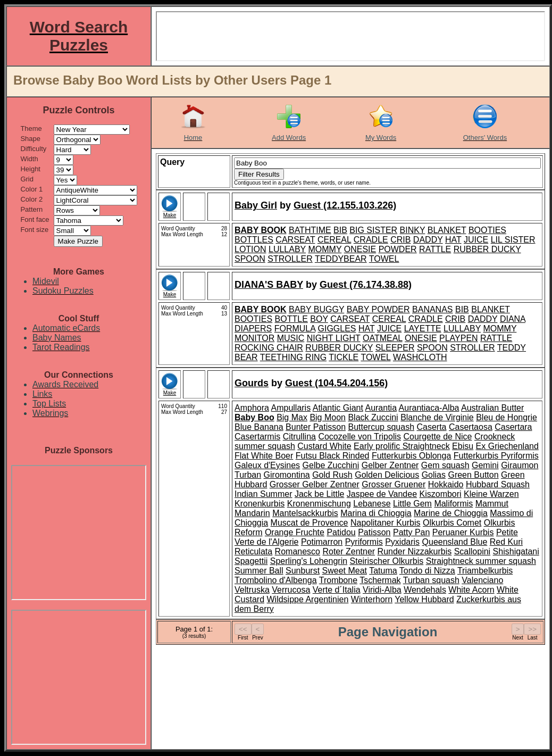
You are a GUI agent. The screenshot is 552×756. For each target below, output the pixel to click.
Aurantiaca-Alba (429, 408)
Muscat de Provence (310, 523)
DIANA (513, 319)
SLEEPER (395, 348)
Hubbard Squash (498, 484)
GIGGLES (337, 329)
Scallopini (472, 551)
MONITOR (254, 338)
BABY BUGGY (316, 309)
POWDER (398, 249)
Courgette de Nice (437, 437)
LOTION (250, 249)
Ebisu (463, 446)
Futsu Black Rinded (333, 456)
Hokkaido (446, 484)
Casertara (513, 427)
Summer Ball (259, 571)
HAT (453, 240)
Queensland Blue (455, 542)
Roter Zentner (349, 551)
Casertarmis (257, 437)
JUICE (476, 240)
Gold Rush (332, 475)
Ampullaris (291, 408)
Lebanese (372, 504)
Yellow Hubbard (424, 599)
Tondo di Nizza (427, 571)
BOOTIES (487, 230)
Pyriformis (364, 542)
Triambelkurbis (485, 571)
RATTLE (435, 249)
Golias (434, 475)
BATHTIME (310, 230)
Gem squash (445, 465)
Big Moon (328, 417)
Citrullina (299, 437)
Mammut (492, 504)
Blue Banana (259, 427)
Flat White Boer (264, 456)
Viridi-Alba (382, 590)
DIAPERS (253, 329)
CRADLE (371, 240)
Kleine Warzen (491, 494)
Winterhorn (372, 599)
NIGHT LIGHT (334, 338)
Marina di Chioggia (376, 513)
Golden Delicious (387, 475)
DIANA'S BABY (269, 285)
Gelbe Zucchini (331, 465)
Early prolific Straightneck (402, 446)
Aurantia (381, 408)
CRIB (400, 240)
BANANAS (432, 309)
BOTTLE (291, 319)
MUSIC (291, 338)
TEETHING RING (293, 357)
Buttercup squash (382, 427)
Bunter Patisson (316, 427)
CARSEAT (295, 240)
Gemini (485, 465)
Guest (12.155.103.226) (345, 205)
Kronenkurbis (260, 504)
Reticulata (253, 551)
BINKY (413, 230)
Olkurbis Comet (452, 523)
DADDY (428, 240)
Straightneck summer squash (481, 561)
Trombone (338, 580)
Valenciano (482, 580)
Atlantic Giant (338, 408)
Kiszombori (441, 494)
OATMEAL (383, 338)
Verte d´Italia (337, 590)
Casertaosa (471, 427)
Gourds (252, 383)
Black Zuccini (373, 417)
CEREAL (334, 240)
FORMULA (295, 329)
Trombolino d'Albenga (276, 580)
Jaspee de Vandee (382, 494)
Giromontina (287, 475)
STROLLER (290, 259)
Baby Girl (256, 205)
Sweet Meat (345, 571)
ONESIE (360, 249)
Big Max (292, 417)
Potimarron (322, 542)
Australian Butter (492, 408)
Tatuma (383, 571)
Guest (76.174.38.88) (366, 285)
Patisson (374, 532)
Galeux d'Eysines (267, 465)
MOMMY (325, 249)
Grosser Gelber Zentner (315, 484)
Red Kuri (506, 542)
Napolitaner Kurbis (386, 523)
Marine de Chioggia (451, 513)
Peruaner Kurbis (463, 532)
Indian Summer (264, 494)
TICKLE (344, 357)
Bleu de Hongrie (507, 417)
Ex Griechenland (507, 446)
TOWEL (384, 259)
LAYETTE (423, 329)
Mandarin (252, 513)
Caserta (431, 427)
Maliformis (453, 504)
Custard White (324, 446)
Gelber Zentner (390, 465)
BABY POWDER (378, 309)
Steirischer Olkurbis (387, 561)
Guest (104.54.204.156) (336, 383)
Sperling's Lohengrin (309, 561)
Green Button (473, 475)
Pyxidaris (402, 542)
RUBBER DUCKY (487, 249)
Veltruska (252, 590)
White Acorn (471, 590)
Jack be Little (319, 494)
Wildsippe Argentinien (307, 599)
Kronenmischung (319, 504)
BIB (340, 230)
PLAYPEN (459, 338)
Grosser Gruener (394, 484)
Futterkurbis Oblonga (411, 456)
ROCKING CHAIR (269, 348)
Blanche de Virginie (437, 417)
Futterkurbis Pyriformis (496, 456)
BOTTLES (254, 240)
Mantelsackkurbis (305, 513)
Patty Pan (411, 532)
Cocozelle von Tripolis (359, 437)
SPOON (250, 259)
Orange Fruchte (295, 532)
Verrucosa (291, 590)
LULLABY (287, 249)
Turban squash (431, 580)
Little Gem (412, 504)
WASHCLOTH (420, 357)
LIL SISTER (513, 240)
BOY (319, 319)
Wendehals (425, 590)
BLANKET (447, 230)
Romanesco (298, 551)
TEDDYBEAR (341, 259)
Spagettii (251, 561)
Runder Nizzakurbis (415, 551)
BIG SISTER (373, 230)
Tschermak (380, 580)
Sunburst (303, 571)
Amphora (252, 408)
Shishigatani (516, 551)
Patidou (341, 532)
